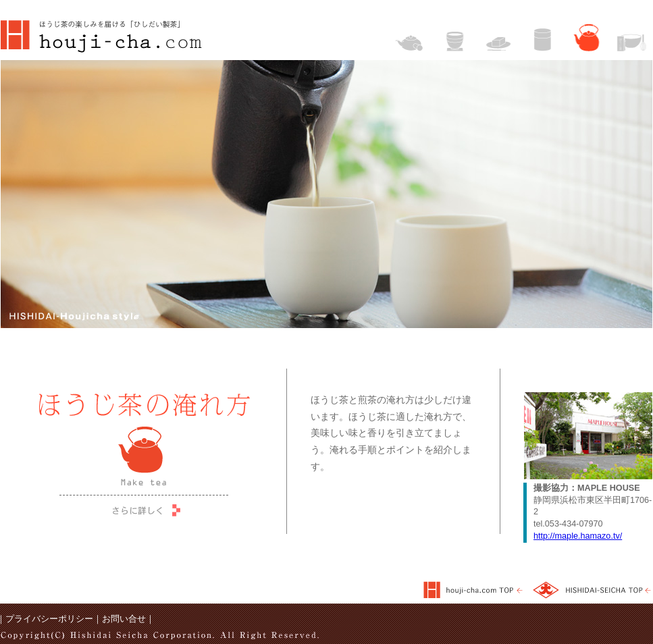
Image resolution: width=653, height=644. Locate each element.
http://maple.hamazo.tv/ (578, 536)
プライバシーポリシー (49, 619)
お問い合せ (124, 619)
